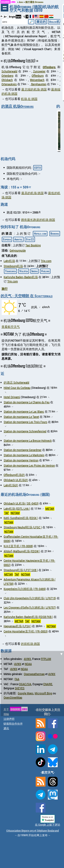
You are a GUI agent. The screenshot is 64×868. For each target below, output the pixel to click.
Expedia (7, 239)
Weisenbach (37, 80)
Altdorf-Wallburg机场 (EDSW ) (22, 551)
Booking (55, 233)
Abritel (18, 239)
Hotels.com (40, 233)
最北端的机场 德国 (34, 89)
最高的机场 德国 (32, 193)
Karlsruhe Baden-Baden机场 (21, 277)
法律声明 (9, 719)
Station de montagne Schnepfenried (25, 431)
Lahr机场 (9, 261)
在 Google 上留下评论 (48, 825)
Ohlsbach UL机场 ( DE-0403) (21, 503)
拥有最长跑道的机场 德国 (38, 220)
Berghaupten (39, 84)
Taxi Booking (33, 245)
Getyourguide (18, 250)
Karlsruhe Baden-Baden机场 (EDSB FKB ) (28, 617)
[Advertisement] (32, 683)
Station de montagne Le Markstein (24, 455)
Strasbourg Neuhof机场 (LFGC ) (23, 527)
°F (27, 17)
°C (24, 17)
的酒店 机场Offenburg (17, 106)
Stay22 (30, 239)
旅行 (5, 289)
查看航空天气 (11, 327)
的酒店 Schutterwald (16, 382)
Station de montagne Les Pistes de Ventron (29, 465)
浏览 (5, 8)
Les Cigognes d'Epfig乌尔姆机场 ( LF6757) (30, 607)
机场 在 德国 (29, 99)
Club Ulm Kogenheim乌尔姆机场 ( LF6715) (30, 598)
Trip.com (46, 261)
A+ (5, 17)
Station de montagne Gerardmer (23, 450)
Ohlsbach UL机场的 (16, 480)
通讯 (6, 728)
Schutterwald (9, 71)
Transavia (10, 271)
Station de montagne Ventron (21, 460)
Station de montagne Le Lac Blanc (24, 412)
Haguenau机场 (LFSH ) (17, 626)
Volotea (24, 271)
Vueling (45, 271)
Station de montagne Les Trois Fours (25, 422)
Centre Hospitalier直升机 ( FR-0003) (26, 631)
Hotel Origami (12, 397)
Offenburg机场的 (14, 475)
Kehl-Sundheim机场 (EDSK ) (21, 518)
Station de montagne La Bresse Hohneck (28, 441)
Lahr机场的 (11, 485)
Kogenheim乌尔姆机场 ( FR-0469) (25, 589)
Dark (18, 17)
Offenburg (49, 67)
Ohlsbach (7, 80)
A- (2, 16)
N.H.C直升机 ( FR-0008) (18, 546)
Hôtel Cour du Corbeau (17, 388)
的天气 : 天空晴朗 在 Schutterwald (27, 296)
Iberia (35, 271)
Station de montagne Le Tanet (21, 417)
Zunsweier (39, 71)
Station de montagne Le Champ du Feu (27, 402)
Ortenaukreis (9, 84)
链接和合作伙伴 (13, 724)
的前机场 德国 (30, 644)
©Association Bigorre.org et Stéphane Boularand (33, 831)
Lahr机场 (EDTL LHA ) (17, 509)
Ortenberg (7, 76)
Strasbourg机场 (13, 266)
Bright (12, 17)
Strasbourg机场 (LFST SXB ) (21, 570)
